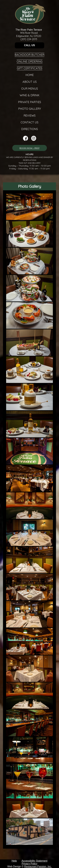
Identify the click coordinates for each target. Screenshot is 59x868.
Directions (30, 129)
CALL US (29, 45)
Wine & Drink (29, 95)
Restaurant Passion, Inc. (38, 866)
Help (14, 861)
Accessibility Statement (35, 861)
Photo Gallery (30, 109)
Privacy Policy (30, 864)
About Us (30, 82)
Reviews (30, 116)
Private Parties (30, 102)
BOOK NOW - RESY (29, 148)
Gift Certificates (30, 68)
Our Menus (30, 89)
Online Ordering (30, 61)
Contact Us (29, 122)
